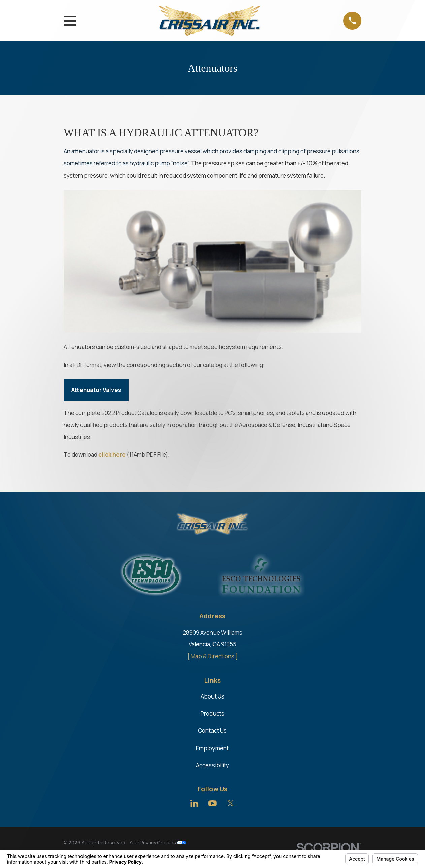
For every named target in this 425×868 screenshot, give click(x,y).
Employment (212, 748)
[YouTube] (212, 803)
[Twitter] (231, 803)
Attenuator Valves (96, 390)
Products (212, 713)
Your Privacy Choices (158, 843)
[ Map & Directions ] (212, 656)
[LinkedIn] (194, 803)
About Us (212, 696)
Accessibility (212, 765)
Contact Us (212, 731)
